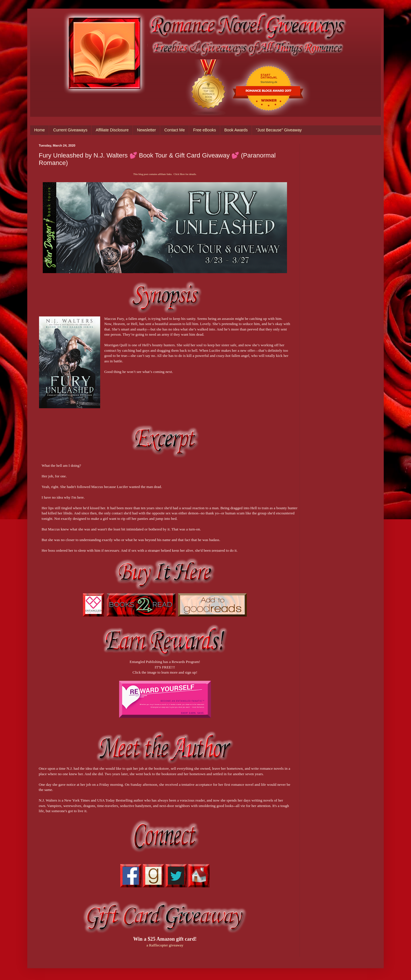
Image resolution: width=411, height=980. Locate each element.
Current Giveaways (70, 130)
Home (39, 130)
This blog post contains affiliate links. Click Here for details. (165, 174)
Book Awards (236, 130)
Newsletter (146, 130)
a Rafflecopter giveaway (165, 945)
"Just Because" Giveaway (279, 130)
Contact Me (175, 130)
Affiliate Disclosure (112, 130)
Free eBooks (204, 130)
